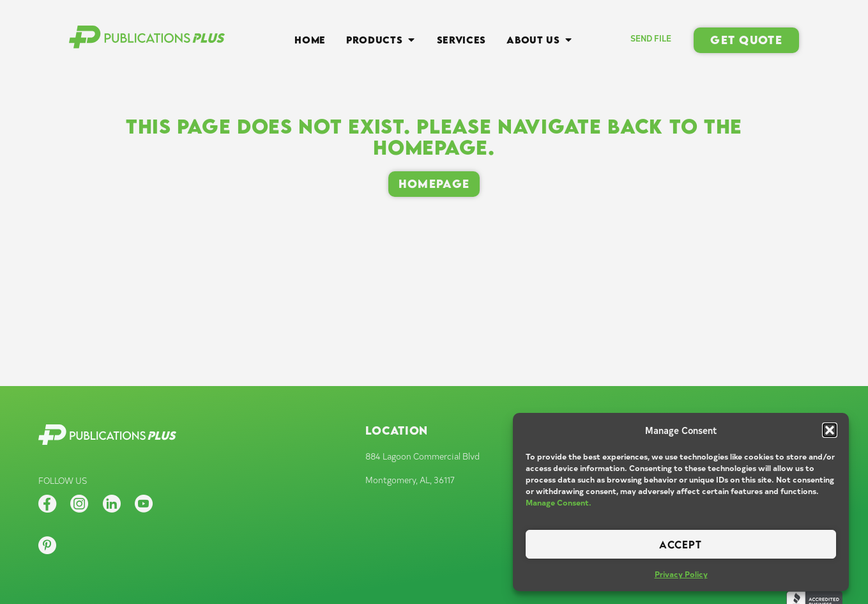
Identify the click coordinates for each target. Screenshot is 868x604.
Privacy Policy (681, 574)
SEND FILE (651, 38)
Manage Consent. (559, 502)
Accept (681, 545)
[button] (830, 430)
